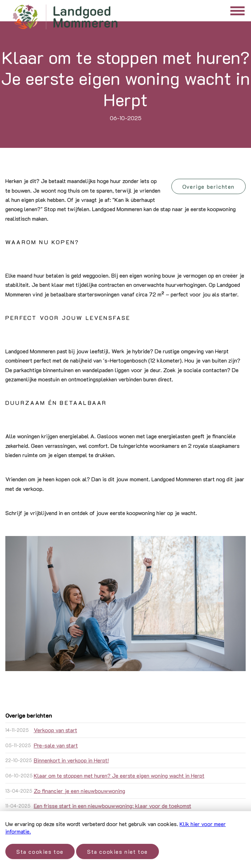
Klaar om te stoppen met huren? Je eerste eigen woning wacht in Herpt (119, 775)
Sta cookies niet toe (118, 851)
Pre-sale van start (56, 745)
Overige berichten (209, 186)
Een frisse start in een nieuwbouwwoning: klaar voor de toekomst (113, 806)
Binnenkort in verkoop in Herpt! (71, 760)
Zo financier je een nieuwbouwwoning (79, 791)
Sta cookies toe (40, 851)
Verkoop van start (55, 730)
